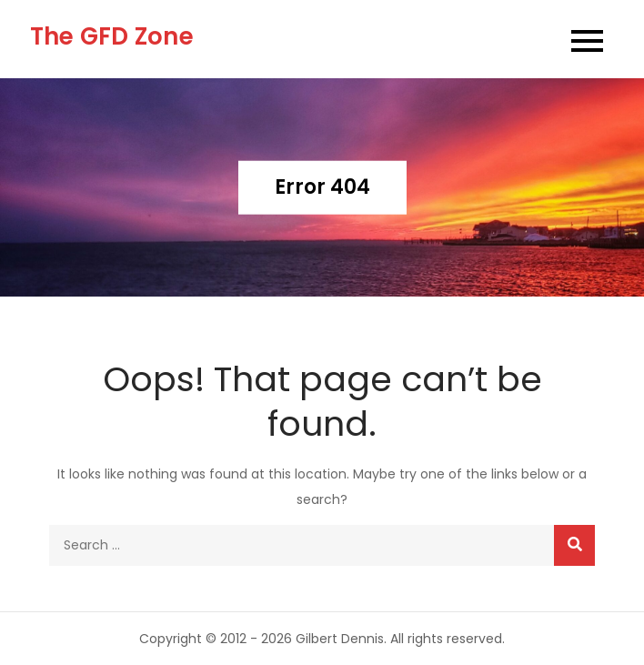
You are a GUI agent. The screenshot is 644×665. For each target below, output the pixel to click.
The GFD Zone (112, 36)
